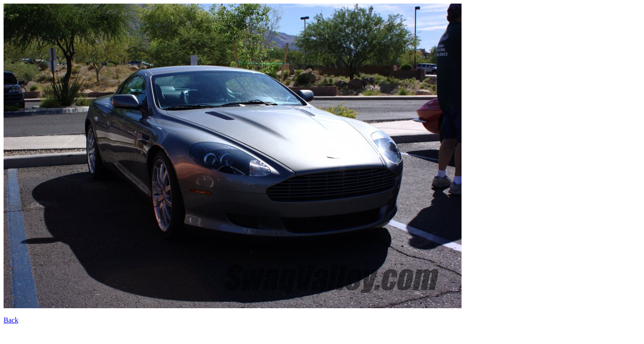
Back (11, 320)
